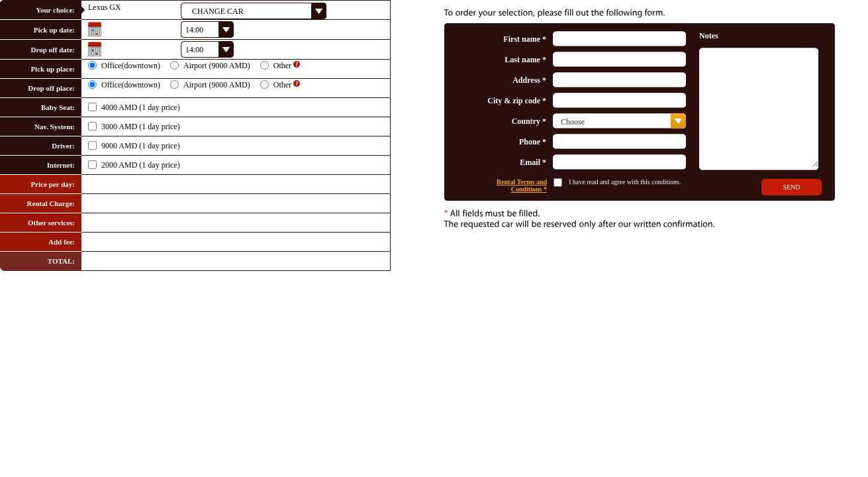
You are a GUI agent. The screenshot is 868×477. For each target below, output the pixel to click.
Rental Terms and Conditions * (522, 185)
